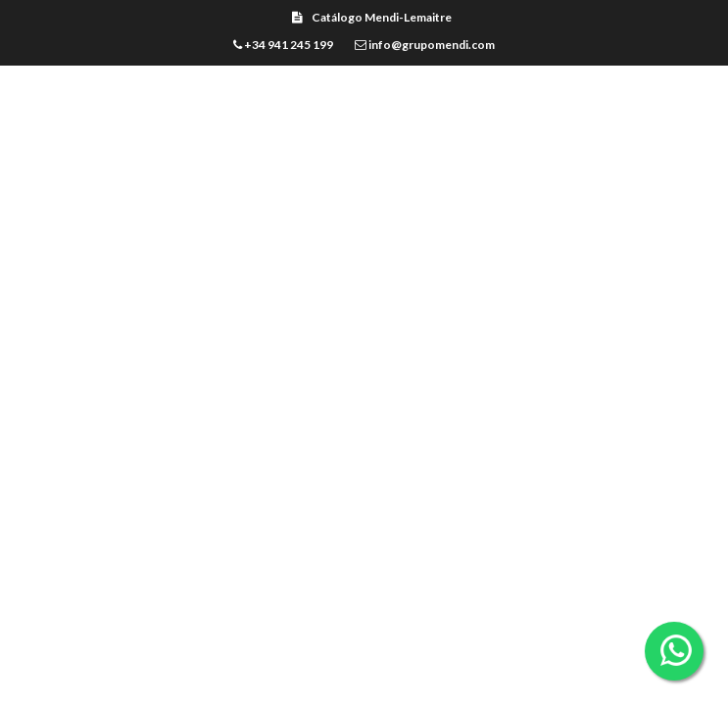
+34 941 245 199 (283, 45)
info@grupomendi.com (425, 45)
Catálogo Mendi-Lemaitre (372, 17)
